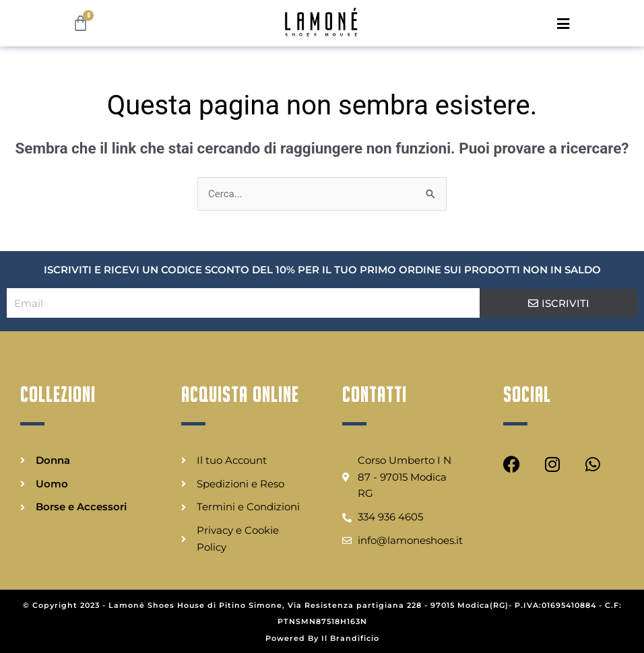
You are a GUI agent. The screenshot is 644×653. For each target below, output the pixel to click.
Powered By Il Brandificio (322, 638)
